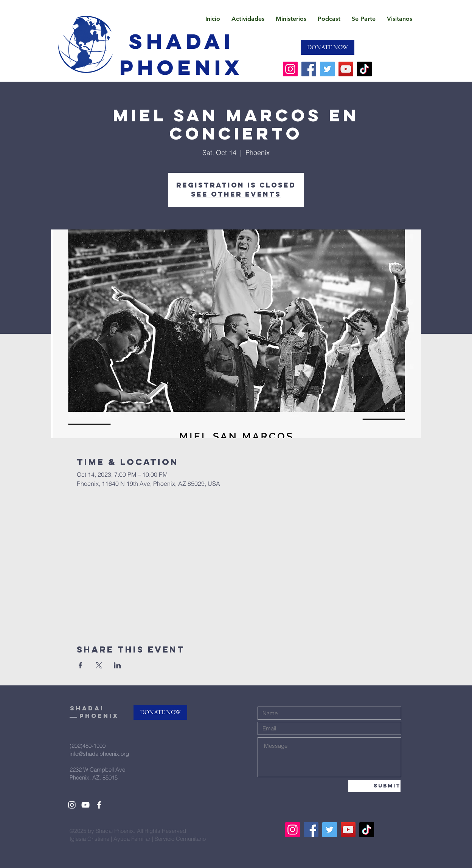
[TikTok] (364, 69)
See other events (236, 194)
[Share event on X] (99, 665)
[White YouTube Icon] (85, 805)
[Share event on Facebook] (80, 665)
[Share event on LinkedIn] (117, 665)
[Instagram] (290, 69)
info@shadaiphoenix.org (99, 754)
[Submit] (374, 786)
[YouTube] (346, 69)
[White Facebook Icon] (99, 805)
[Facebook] (309, 69)
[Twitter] (327, 69)
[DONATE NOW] (328, 47)
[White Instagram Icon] (72, 805)
